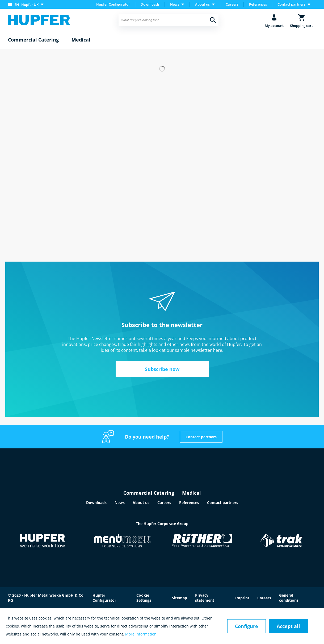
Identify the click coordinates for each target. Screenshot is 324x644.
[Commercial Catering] (33, 40)
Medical (192, 493)
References (258, 4)
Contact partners (201, 437)
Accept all (288, 626)
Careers (232, 4)
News (120, 503)
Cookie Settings (144, 598)
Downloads (150, 4)
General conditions (289, 598)
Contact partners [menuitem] (291, 4)
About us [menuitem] (202, 4)
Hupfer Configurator (113, 4)
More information (141, 634)
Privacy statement (205, 598)
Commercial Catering (149, 493)
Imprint (242, 598)
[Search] (213, 20)
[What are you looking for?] (169, 20)
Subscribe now (162, 369)
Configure (247, 626)
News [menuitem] (175, 4)
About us (141, 503)
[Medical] (81, 40)
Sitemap (180, 598)
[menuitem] (27, 4)
